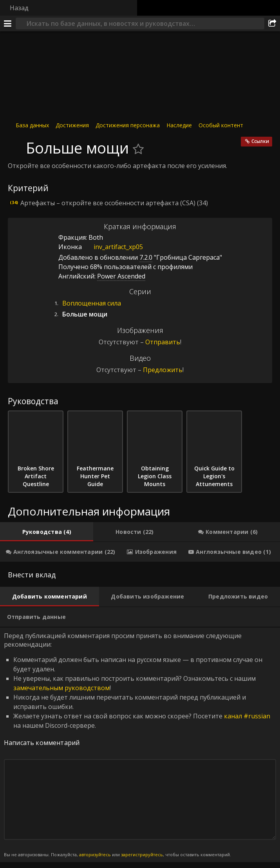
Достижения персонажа (128, 125)
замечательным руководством (61, 688)
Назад (19, 8)
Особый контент (221, 125)
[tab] (47, 532)
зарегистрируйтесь (142, 854)
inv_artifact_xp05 (112, 247)
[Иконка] (15, 144)
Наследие (179, 125)
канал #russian (247, 716)
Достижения (72, 125)
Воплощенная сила (92, 303)
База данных (32, 125)
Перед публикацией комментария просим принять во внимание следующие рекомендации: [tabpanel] (140, 745)
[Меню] (8, 24)
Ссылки (260, 141)
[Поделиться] (272, 24)
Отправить (163, 342)
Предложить (163, 370)
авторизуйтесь (95, 854)
